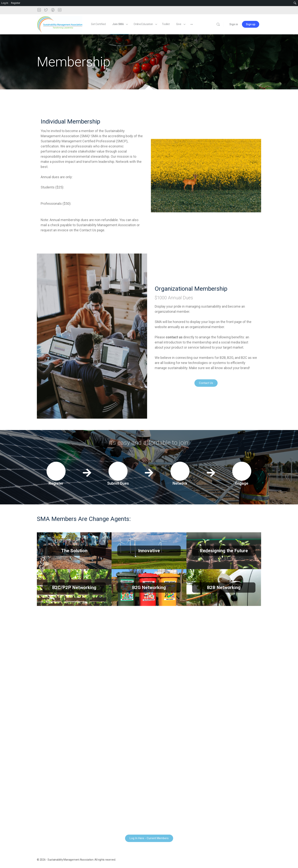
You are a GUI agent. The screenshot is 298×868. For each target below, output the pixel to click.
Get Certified (98, 24)
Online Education (143, 24)
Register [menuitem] (16, 3)
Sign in (234, 24)
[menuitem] (295, 3)
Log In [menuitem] (5, 3)
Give (179, 24)
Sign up (251, 24)
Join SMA (118, 24)
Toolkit (166, 24)
